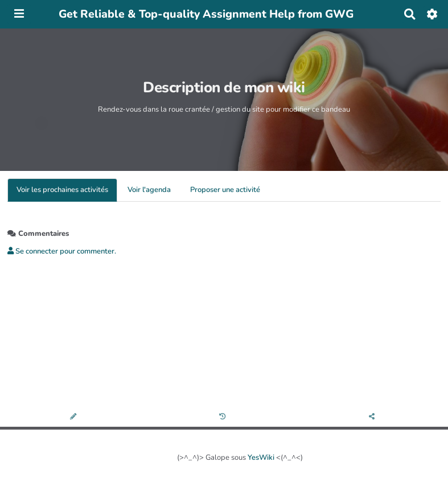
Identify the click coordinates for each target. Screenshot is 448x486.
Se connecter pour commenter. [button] (62, 251)
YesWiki (261, 458)
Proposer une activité (225, 190)
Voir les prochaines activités (62, 190)
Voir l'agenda (149, 190)
